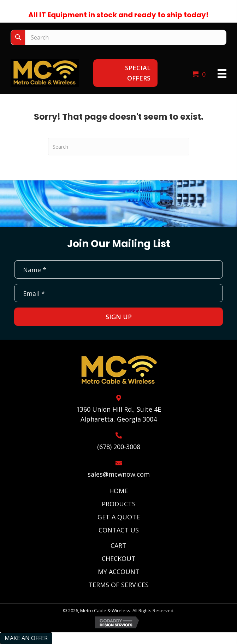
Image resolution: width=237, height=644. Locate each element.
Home (118, 491)
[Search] (119, 147)
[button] (125, 73)
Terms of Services (118, 585)
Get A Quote (119, 517)
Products (119, 504)
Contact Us (119, 530)
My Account (119, 572)
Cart (118, 545)
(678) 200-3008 (119, 447)
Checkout (119, 559)
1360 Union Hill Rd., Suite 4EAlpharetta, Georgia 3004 (119, 414)
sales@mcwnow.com (119, 474)
